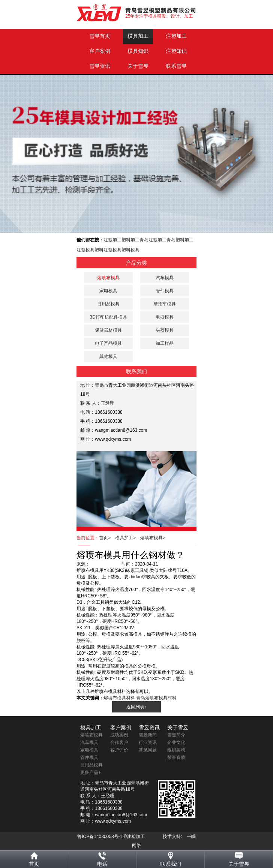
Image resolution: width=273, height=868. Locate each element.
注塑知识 (176, 51)
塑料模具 (130, 250)
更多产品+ (91, 772)
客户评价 (119, 750)
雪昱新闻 (148, 735)
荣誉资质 (176, 757)
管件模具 (165, 291)
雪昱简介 (176, 735)
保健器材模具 (108, 330)
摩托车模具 (165, 304)
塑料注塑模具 (108, 250)
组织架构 (176, 750)
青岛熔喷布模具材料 (156, 698)
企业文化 (176, 742)
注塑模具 (85, 250)
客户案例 (100, 51)
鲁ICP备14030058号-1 (100, 837)
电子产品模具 (108, 343)
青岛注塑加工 (153, 240)
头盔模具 (165, 330)
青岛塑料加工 (180, 240)
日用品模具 (108, 304)
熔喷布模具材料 (119, 698)
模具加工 (138, 36)
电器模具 (165, 317)
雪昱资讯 (100, 66)
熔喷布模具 (91, 735)
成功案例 (119, 735)
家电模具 (108, 291)
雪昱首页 (100, 36)
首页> (107, 538)
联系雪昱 (176, 66)
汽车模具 (165, 278)
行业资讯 (148, 742)
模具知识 (138, 51)
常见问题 (148, 750)
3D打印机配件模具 (108, 317)
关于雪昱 (138, 66)
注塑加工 (176, 36)
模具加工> (128, 538)
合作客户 (119, 742)
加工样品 (165, 343)
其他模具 (108, 356)
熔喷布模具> (155, 538)
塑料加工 (130, 240)
